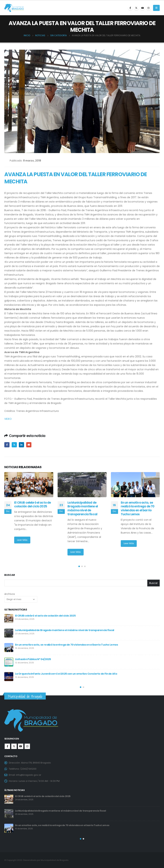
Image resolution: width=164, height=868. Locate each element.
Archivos (10, 594)
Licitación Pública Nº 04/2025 (33, 659)
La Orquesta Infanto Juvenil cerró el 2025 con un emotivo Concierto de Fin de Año (66, 674)
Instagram (27, 746)
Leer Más (22, 540)
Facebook (7, 445)
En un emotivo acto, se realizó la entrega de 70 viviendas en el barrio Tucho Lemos (138, 508)
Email (29, 445)
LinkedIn (21, 445)
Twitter (14, 445)
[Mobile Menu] (156, 8)
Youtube (21, 746)
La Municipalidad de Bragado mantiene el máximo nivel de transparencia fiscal (83, 508)
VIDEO (8, 419)
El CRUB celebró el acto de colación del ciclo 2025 (32, 505)
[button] (79, 566)
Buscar (10, 575)
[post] (9, 619)
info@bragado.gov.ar (29, 775)
